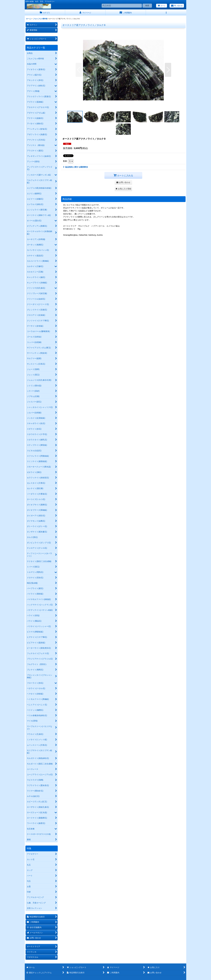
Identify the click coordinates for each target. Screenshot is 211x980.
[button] (166, 13)
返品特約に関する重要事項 (75, 167)
